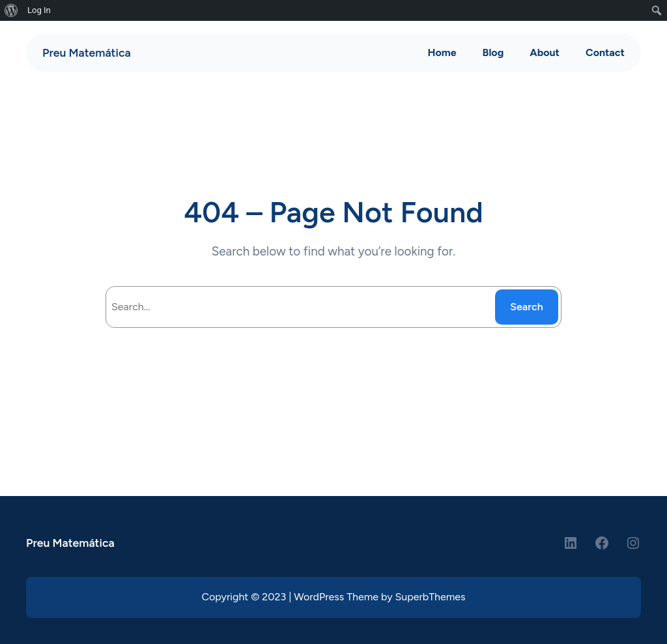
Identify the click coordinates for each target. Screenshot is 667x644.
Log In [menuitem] (39, 10)
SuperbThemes (431, 597)
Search (527, 307)
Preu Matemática (87, 52)
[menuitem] (11, 10)
